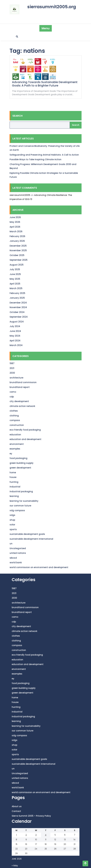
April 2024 (15, 341)
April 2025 (15, 284)
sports (13, 529)
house (13, 477)
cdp (12, 397)
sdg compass (17, 510)
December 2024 (18, 303)
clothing (14, 416)
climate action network (22, 406)
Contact (16, 811)
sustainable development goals (27, 534)
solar (12, 525)
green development (20, 468)
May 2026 (15, 222)
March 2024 (16, 345)
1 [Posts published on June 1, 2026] (17, 835)
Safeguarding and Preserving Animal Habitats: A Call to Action (44, 155)
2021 (12, 368)
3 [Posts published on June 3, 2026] (36, 835)
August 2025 (17, 265)
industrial (15, 487)
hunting (14, 482)
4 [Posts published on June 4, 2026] (46, 835)
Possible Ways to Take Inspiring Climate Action (35, 159)
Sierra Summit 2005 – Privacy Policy (31, 816)
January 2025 (17, 298)
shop (12, 520)
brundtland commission (23, 382)
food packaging (18, 458)
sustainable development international (31, 539)
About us (17, 806)
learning (14, 496)
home (13, 472)
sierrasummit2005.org (52, 7)
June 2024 (15, 331)
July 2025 (15, 269)
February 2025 (17, 293)
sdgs (12, 515)
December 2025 (18, 246)
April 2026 (15, 227)
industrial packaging (21, 491)
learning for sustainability (24, 501)
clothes (14, 411)
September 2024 (19, 317)
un (11, 544)
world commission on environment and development (39, 567)
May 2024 (15, 336)
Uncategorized (18, 548)
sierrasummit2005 (20, 195)
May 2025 (15, 279)
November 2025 (18, 250)
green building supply (22, 463)
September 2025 (19, 260)
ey (11, 454)
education (15, 435)
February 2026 (17, 236)
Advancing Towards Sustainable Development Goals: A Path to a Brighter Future (45, 84)
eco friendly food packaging (25, 430)
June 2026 (15, 217)
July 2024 (15, 326)
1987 (12, 363)
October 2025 (17, 255)
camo (13, 392)
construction (17, 425)
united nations (18, 553)
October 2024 (17, 312)
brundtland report (20, 387)
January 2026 (17, 241)
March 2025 (16, 288)
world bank (16, 563)
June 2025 (15, 274)
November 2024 (18, 307)
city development (19, 401)
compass (15, 420)
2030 (12, 373)
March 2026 (16, 231)
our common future (20, 506)
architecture (16, 378)
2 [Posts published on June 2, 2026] (26, 835)
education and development (25, 439)
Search (17, 116)
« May (15, 866)
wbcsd (13, 558)
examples (15, 449)
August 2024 (17, 322)
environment (17, 444)
